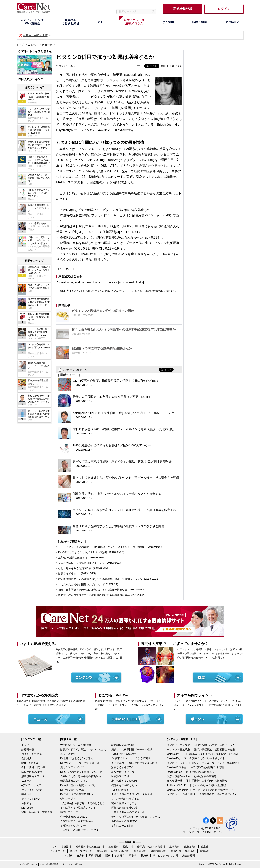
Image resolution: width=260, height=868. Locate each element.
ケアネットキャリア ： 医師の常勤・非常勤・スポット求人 (201, 745)
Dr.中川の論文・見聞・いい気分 (78, 785)
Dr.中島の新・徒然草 (72, 790)
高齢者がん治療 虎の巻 (124, 821)
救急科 (145, 855)
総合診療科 (189, 855)
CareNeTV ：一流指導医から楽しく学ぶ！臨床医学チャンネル (203, 754)
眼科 (108, 855)
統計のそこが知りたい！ (125, 785)
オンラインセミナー (33, 790)
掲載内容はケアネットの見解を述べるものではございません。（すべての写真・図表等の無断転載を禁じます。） (120, 291)
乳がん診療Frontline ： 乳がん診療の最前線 (192, 776)
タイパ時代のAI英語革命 (125, 799)
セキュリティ (66, 864)
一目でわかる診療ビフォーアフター (81, 830)
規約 (42, 864)
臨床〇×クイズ (30, 763)
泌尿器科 (190, 851)
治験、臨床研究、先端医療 (37, 812)
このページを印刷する (75, 370)
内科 (54, 847)
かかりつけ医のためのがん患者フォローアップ (136, 817)
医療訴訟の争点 (120, 776)
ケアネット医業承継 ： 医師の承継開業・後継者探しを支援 (201, 749)
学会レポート (29, 794)
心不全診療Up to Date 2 (74, 817)
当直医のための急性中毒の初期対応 (81, 776)
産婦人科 (205, 851)
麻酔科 (133, 855)
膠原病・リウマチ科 (81, 851)
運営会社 (79, 864)
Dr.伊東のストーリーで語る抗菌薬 (131, 758)
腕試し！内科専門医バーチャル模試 (132, 749)
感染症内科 (190, 847)
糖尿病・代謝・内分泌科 (151, 847)
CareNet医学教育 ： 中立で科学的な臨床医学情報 (195, 767)
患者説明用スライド (33, 776)
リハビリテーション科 (165, 855)
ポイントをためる (32, 754)
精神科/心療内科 (120, 851)
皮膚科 (81, 855)
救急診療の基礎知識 (123, 745)
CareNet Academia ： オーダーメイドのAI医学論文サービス (201, 790)
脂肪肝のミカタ (69, 812)
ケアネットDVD (30, 799)
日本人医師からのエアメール (128, 812)
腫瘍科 (204, 847)
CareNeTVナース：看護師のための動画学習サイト (196, 758)
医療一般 (47, 45)
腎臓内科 (128, 847)
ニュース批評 (68, 754)
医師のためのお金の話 (124, 808)
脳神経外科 (140, 851)
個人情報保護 (52, 864)
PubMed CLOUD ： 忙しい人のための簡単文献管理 (196, 785)
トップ (20, 45)
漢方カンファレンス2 (72, 767)
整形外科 (176, 851)
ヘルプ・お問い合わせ (27, 864)
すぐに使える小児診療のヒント (78, 808)
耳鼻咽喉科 (95, 855)
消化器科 (113, 847)
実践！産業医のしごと (124, 803)
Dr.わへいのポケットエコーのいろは (81, 772)
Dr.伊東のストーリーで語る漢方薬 (80, 763)
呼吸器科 (66, 847)
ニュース (33, 45)
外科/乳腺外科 (159, 851)
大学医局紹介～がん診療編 (76, 745)
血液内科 (174, 847)
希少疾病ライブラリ (123, 772)
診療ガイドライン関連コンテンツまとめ (83, 749)
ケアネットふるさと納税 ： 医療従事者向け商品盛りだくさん (202, 794)
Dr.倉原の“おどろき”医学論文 (77, 758)
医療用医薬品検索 (32, 772)
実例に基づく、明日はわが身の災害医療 (134, 763)
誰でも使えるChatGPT (124, 781)
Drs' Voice (27, 808)
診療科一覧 (28, 749)
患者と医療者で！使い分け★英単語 (132, 794)
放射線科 (120, 855)
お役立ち (27, 803)
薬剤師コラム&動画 (122, 826)
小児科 (69, 855)
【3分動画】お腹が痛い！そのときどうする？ (85, 803)
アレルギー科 (58, 851)
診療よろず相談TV (122, 767)
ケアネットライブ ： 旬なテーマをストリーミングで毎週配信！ (203, 763)
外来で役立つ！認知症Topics (77, 821)
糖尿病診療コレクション (74, 781)
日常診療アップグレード (74, 826)
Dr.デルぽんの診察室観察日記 (77, 794)
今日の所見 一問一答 (33, 767)
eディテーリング (31, 785)
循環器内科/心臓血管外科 (90, 847)
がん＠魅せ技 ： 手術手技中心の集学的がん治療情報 (197, 781)
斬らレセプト (68, 799)
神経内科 (102, 851)
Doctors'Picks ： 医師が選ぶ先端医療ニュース (193, 772)
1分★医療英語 (120, 790)
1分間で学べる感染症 (124, 754)
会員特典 (27, 758)
